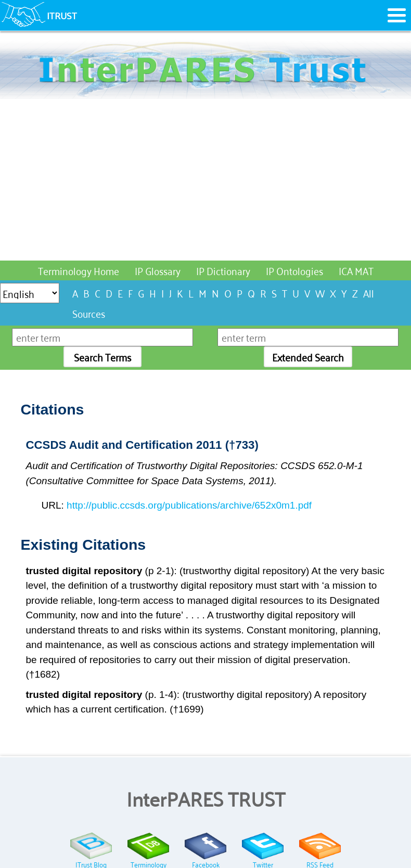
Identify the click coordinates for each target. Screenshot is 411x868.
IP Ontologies (294, 270)
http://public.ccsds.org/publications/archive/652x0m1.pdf (189, 505)
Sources (89, 313)
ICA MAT (356, 270)
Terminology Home (79, 270)
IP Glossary (158, 270)
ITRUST (62, 15)
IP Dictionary (223, 270)
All (369, 293)
